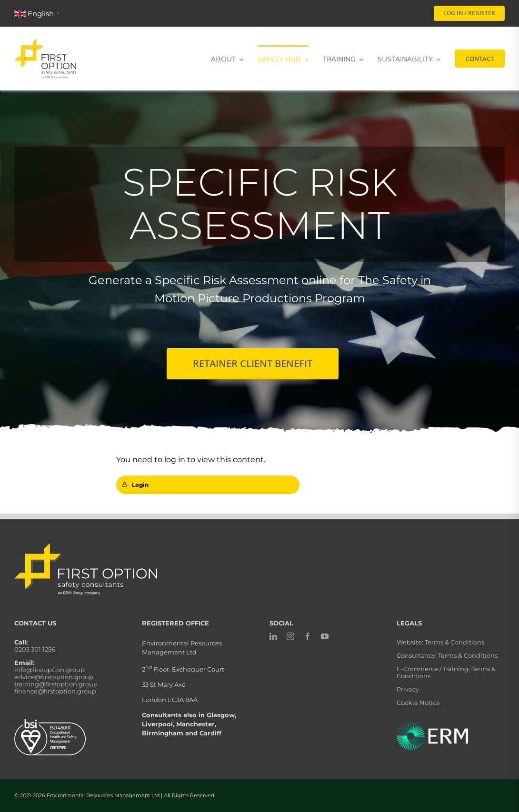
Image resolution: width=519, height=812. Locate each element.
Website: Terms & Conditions (440, 642)
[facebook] (308, 636)
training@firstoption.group (56, 684)
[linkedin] (273, 636)
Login (135, 485)
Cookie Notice (418, 703)
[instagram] (290, 636)
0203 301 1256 (35, 649)
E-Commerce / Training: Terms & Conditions (446, 672)
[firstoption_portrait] (45, 42)
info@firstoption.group (50, 670)
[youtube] (325, 636)
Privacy (408, 689)
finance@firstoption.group (55, 691)
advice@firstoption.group (54, 677)
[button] (38, 13)
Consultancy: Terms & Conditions (447, 655)
